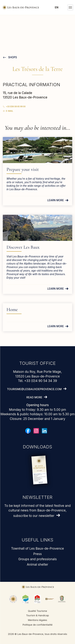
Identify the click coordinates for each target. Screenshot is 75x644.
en (57, 7)
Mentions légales (37, 620)
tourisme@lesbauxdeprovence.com (34, 389)
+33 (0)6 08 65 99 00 (16, 106)
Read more (34, 397)
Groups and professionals (37, 559)
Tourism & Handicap (38, 615)
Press (37, 554)
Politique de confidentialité (37, 625)
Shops (12, 57)
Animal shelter (37, 565)
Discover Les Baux (23, 247)
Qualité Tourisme (38, 611)
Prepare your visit (23, 169)
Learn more (56, 200)
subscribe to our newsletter (34, 516)
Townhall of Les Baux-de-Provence (38, 549)
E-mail (10, 111)
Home (12, 310)
